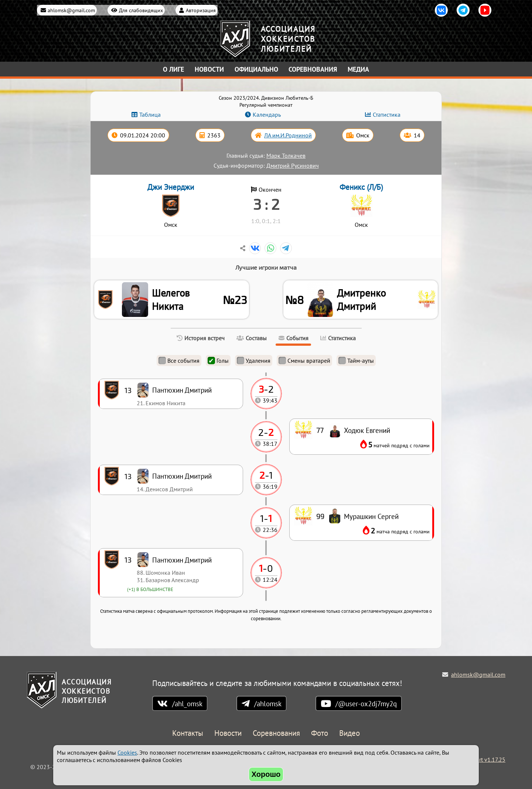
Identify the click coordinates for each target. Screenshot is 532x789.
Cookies (127, 752)
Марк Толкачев (286, 156)
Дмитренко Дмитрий (363, 301)
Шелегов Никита (172, 301)
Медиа (358, 69)
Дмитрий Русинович (293, 165)
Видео (349, 734)
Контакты (188, 734)
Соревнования (313, 69)
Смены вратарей (304, 363)
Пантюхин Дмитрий (182, 562)
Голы (218, 363)
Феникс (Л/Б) (361, 187)
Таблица (150, 115)
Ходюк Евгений (367, 432)
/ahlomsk (268, 704)
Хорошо (266, 774)
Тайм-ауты (356, 363)
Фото (320, 734)
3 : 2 (266, 204)
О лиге (173, 69)
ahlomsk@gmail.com (71, 10)
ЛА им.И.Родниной (288, 135)
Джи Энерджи (171, 187)
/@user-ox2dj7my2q (366, 704)
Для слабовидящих (141, 10)
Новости (209, 69)
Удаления (254, 363)
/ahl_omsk (187, 704)
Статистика (387, 115)
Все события (179, 363)
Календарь (267, 115)
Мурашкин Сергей (371, 518)
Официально (256, 69)
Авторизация (201, 10)
